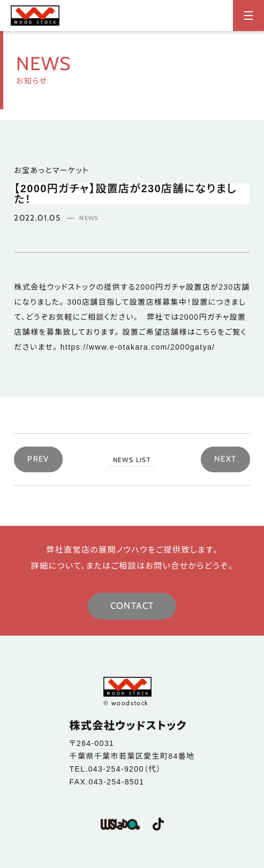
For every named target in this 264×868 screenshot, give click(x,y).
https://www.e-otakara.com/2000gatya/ (138, 347)
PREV (38, 459)
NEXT (225, 459)
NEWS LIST (132, 460)
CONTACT (132, 606)
